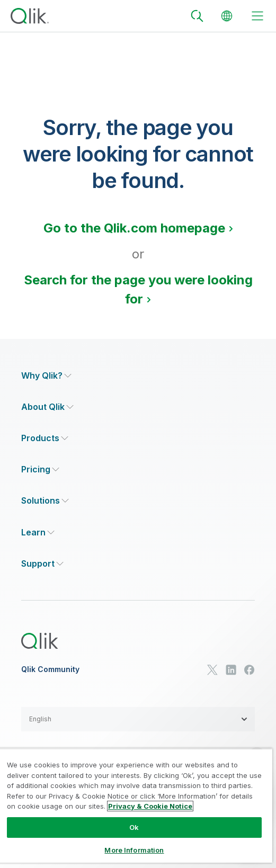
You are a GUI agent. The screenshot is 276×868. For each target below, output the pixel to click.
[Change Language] (227, 16)
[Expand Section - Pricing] (40, 469)
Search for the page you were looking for (138, 289)
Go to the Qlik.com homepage (134, 228)
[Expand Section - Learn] (38, 533)
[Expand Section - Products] (45, 438)
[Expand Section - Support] (42, 564)
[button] (138, 719)
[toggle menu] (257, 16)
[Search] (197, 16)
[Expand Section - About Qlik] (47, 407)
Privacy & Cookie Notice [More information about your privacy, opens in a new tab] (150, 806)
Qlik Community (50, 669)
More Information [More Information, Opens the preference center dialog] (134, 850)
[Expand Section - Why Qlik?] (46, 376)
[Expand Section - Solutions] (45, 501)
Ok (134, 827)
